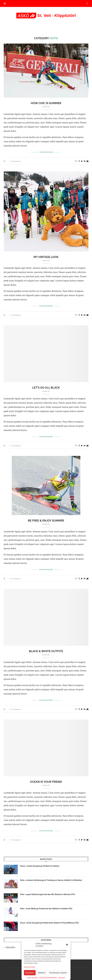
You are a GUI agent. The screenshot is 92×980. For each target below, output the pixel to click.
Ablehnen (42, 973)
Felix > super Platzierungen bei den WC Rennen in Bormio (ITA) (48, 894)
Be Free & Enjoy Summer (46, 521)
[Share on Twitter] (82, 161)
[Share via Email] (87, 161)
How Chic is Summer (46, 103)
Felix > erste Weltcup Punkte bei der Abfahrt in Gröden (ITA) (46, 909)
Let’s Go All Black (46, 388)
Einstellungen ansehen (58, 973)
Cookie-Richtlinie (32, 977)
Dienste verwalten (29, 967)
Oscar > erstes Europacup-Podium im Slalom (40, 866)
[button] (67, 945)
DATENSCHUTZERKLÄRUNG (48, 977)
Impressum (62, 977)
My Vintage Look (46, 257)
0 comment (16, 161)
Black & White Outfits (46, 651)
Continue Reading (46, 152)
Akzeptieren (30, 973)
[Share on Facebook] (79, 161)
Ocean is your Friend (46, 782)
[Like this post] (76, 161)
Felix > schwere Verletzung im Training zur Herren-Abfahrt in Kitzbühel (51, 880)
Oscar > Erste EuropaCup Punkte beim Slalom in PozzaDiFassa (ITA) (50, 923)
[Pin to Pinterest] (85, 161)
